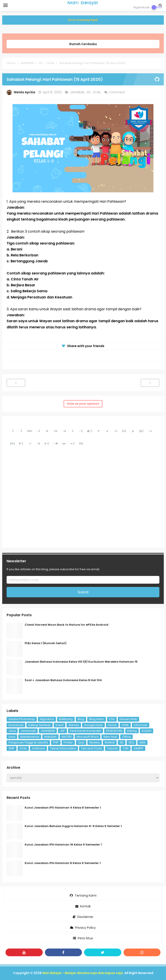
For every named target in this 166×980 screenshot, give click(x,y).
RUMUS (110, 742)
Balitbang (66, 719)
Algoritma (47, 719)
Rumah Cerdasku (83, 44)
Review (95, 742)
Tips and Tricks (91, 748)
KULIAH (147, 731)
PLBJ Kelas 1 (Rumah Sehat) (46, 643)
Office (126, 737)
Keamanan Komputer (86, 731)
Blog (81, 719)
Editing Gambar (40, 725)
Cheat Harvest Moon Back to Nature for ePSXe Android (66, 625)
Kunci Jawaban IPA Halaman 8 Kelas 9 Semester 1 (63, 863)
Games (74, 725)
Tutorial (112, 748)
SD (89, 92)
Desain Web (128, 719)
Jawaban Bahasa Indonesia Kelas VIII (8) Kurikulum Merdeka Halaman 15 (81, 662)
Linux (12, 737)
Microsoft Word (88, 737)
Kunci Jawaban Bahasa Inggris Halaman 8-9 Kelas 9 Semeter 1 (73, 826)
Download (16, 725)
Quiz (81, 742)
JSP (62, 731)
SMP (12, 748)
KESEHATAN (114, 731)
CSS (112, 719)
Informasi (141, 725)
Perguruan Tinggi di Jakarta (28, 742)
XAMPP (138, 748)
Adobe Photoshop (22, 719)
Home (112, 725)
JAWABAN (78, 92)
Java (12, 731)
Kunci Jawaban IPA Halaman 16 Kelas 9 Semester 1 (63, 845)
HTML (125, 725)
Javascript (28, 731)
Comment (118, 92)
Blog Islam (97, 719)
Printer (68, 742)
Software (38, 748)
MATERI (67, 737)
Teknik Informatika (63, 748)
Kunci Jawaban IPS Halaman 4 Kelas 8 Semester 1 (63, 808)
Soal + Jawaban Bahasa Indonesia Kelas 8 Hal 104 (63, 680)
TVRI (126, 748)
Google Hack (93, 725)
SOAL (97, 92)
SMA (142, 742)
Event (60, 725)
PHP (56, 742)
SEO (131, 742)
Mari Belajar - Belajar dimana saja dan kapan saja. (83, 973)
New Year (110, 737)
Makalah (50, 737)
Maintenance (30, 737)
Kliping (132, 731)
